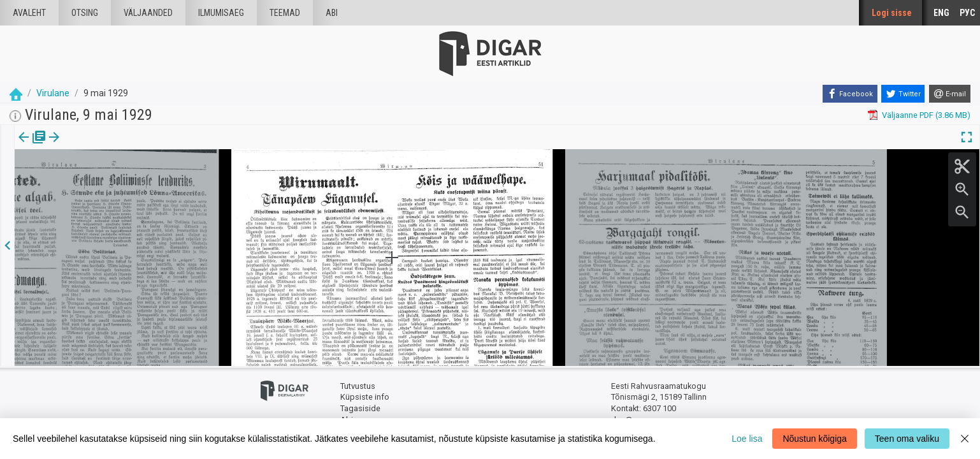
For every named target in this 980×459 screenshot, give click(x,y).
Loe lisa (747, 439)
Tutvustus (358, 386)
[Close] (965, 439)
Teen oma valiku (907, 439)
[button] (87, 146)
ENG (941, 13)
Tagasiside (360, 408)
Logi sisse (892, 13)
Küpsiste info (365, 397)
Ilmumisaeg (221, 13)
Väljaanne (32, 146)
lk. (78, 146)
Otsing (85, 13)
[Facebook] (850, 94)
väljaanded (148, 13)
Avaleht (29, 13)
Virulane (53, 93)
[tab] (32, 146)
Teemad (285, 13)
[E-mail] (950, 94)
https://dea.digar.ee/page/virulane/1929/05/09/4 (104, 181)
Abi (332, 13)
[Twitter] (903, 94)
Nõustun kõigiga (814, 439)
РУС (967, 13)
